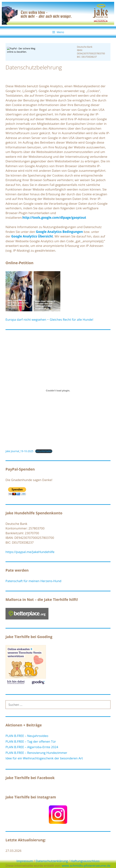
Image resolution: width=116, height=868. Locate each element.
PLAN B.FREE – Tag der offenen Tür (31, 741)
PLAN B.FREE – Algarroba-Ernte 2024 (32, 747)
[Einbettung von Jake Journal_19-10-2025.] (58, 391)
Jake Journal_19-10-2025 (19, 451)
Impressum (25, 861)
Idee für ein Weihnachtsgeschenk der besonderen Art (44, 758)
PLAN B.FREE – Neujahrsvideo (27, 736)
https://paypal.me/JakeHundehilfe (30, 552)
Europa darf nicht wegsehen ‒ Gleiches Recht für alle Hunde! (49, 319)
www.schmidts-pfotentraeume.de (86, 866)
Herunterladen (44, 451)
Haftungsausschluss (85, 861)
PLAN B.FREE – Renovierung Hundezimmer (36, 753)
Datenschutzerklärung (52, 861)
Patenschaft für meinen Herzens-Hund (33, 581)
